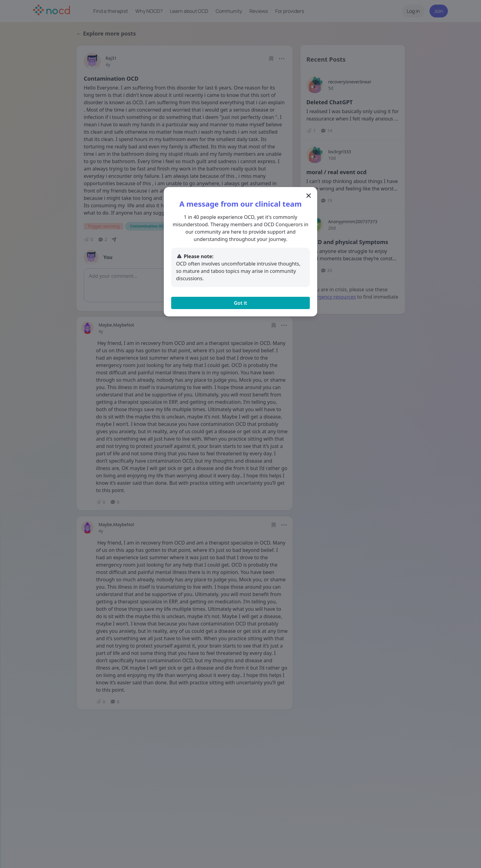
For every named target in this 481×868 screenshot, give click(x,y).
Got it (240, 303)
